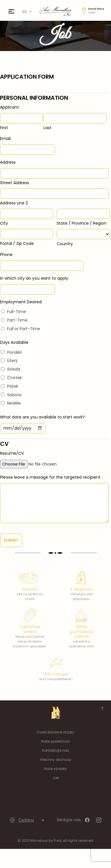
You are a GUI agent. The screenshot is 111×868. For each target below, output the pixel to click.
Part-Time (17, 320)
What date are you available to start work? (42, 417)
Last (48, 128)
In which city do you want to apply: (34, 278)
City (4, 223)
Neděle (14, 403)
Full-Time (17, 312)
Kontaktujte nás (56, 750)
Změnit (92, 12)
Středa (14, 369)
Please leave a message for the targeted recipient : (51, 477)
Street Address (15, 183)
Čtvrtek (15, 378)
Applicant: (10, 107)
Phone (6, 255)
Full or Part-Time (24, 329)
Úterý (12, 361)
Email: (6, 139)
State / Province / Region (82, 223)
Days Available (14, 342)
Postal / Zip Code (17, 243)
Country (65, 244)
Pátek (13, 386)
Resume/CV (12, 453)
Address (8, 162)
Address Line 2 (14, 203)
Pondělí (14, 352)
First (4, 128)
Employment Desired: (21, 302)
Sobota (14, 395)
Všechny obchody (56, 760)
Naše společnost (55, 741)
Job (56, 778)
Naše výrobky (55, 769)
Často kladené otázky (55, 732)
